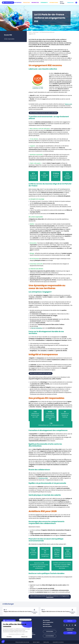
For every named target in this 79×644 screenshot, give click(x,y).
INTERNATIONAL (54, 3)
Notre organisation (48, 622)
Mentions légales (36, 642)
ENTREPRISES (18, 3)
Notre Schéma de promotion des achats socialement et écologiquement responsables (50, 597)
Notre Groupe (62, 3)
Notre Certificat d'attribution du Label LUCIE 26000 (43, 113)
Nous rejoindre (50, 631)
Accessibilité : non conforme (58, 642)
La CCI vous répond (50, 636)
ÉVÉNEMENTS (44, 3)
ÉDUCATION (26, 3)
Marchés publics (47, 626)
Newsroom (70, 3)
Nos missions (46, 620)
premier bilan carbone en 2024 (63, 129)
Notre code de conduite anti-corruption (41, 373)
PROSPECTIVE (35, 3)
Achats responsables (9, 39)
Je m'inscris (70, 633)
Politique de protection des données (22, 642)
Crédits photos (46, 642)
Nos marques (46, 624)
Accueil (30, 32)
